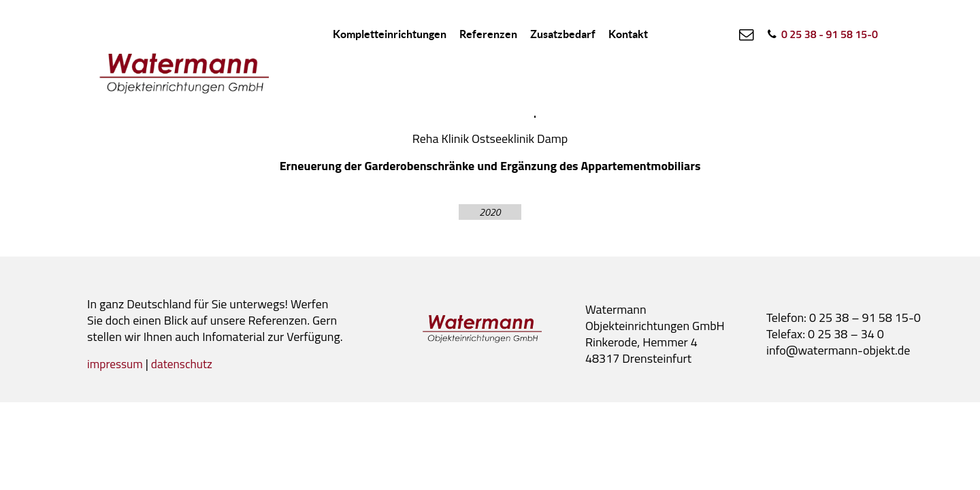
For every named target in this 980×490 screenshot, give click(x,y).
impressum (116, 364)
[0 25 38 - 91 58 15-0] (820, 34)
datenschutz (185, 364)
